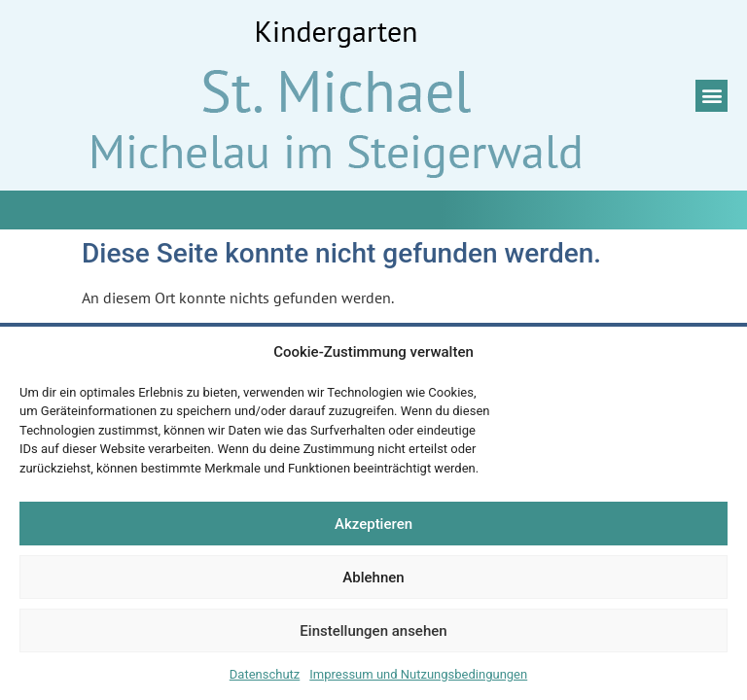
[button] (711, 96)
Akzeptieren (373, 524)
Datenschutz (265, 674)
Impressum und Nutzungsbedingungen (418, 674)
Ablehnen (373, 577)
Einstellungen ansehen (373, 631)
